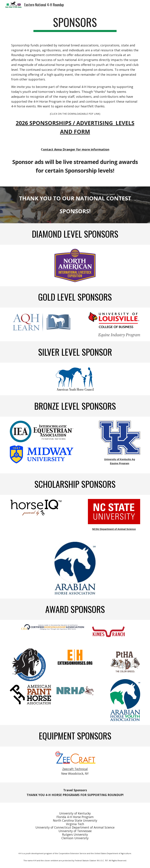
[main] (75, 24)
